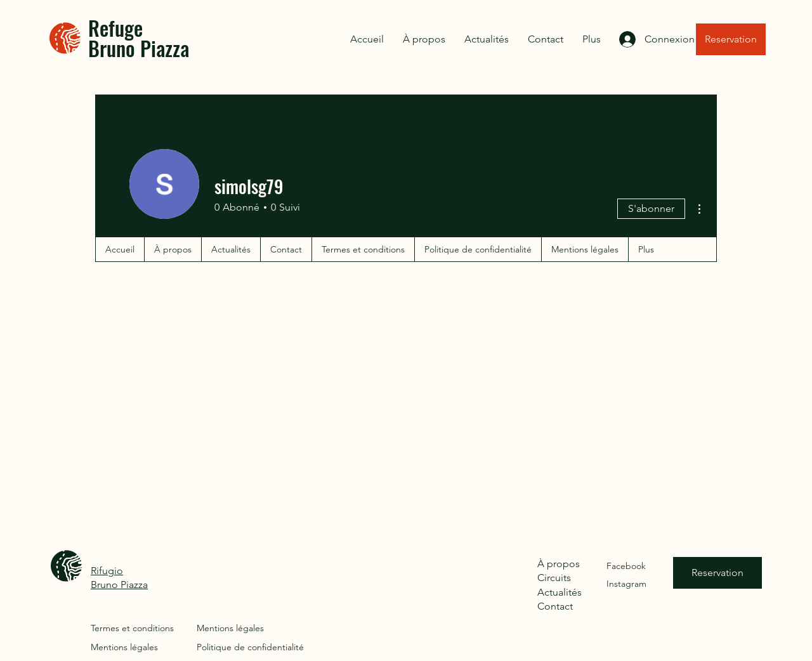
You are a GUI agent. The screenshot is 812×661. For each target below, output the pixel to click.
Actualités (560, 592)
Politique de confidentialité (250, 647)
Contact (555, 606)
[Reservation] (731, 39)
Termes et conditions (132, 628)
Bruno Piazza (119, 585)
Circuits (554, 578)
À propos (559, 564)
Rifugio (107, 571)
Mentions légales (124, 647)
